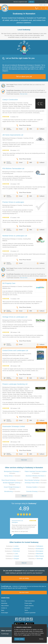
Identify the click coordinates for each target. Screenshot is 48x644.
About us (4, 601)
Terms (26, 610)
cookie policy (26, 635)
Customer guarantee (30, 613)
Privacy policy (28, 603)
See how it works (24, 592)
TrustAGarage (5, 634)
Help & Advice (5, 606)
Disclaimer (27, 608)
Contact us (4, 608)
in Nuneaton (12, 476)
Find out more (24, 94)
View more (24, 460)
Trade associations (30, 601)
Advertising (4, 603)
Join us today (24, 578)
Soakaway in (12, 546)
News (3, 610)
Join (31, 2)
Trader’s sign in (43, 5)
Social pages (5, 613)
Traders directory (29, 606)
